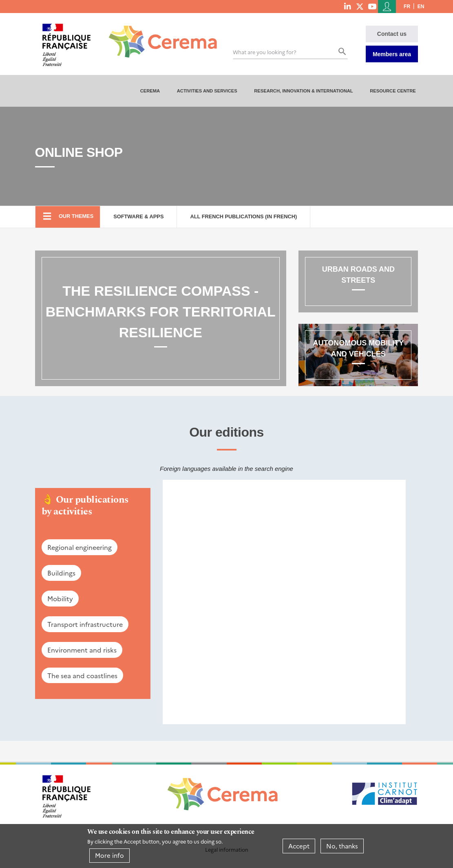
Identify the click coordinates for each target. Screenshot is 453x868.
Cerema (150, 91)
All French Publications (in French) (243, 216)
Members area (392, 54)
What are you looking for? (265, 52)
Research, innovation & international (303, 91)
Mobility (60, 598)
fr (407, 7)
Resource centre (393, 91)
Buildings (61, 573)
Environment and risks (82, 650)
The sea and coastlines (82, 675)
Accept (299, 846)
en (421, 7)
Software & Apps (138, 216)
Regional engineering (80, 547)
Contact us (392, 34)
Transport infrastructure (85, 624)
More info (109, 855)
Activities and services (207, 91)
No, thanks (342, 846)
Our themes (76, 216)
